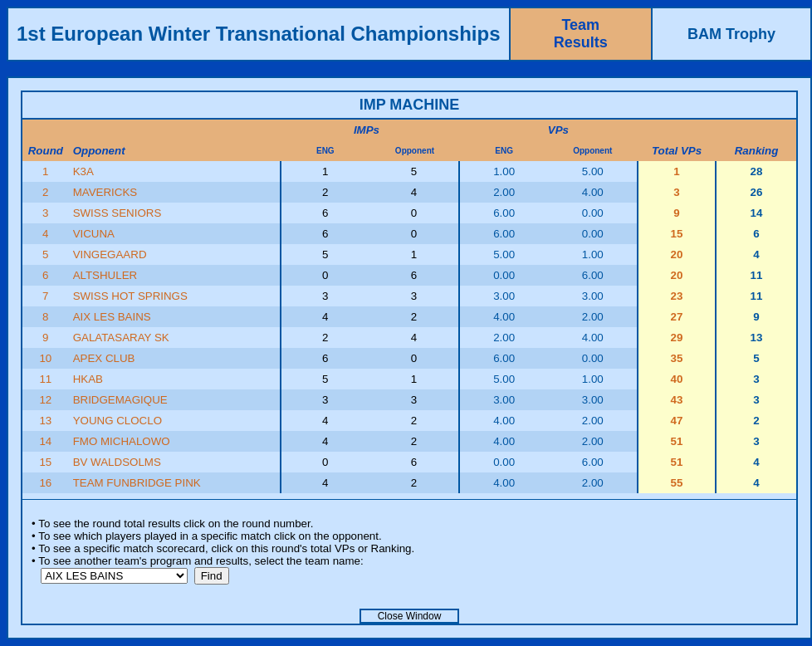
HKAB (88, 379)
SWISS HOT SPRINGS (130, 296)
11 (45, 379)
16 (45, 483)
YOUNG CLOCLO (117, 421)
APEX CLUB (104, 358)
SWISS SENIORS (117, 213)
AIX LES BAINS (112, 317)
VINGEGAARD (110, 254)
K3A (83, 171)
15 (45, 462)
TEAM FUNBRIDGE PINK (137, 483)
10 (45, 358)
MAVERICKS (105, 192)
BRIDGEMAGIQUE (120, 400)
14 (45, 441)
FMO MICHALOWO (122, 441)
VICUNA (94, 234)
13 (45, 421)
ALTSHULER (105, 275)
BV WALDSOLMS (117, 462)
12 (45, 400)
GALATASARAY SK (121, 338)
